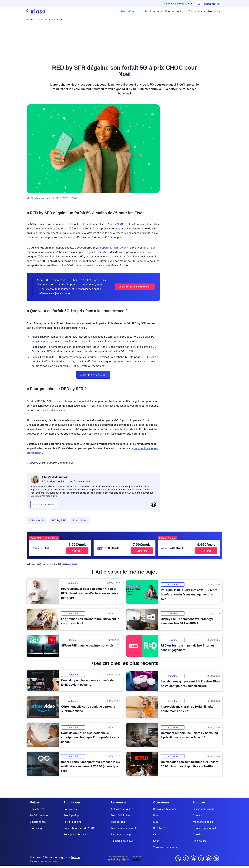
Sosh (156, 841)
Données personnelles (206, 828)
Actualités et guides (123, 809)
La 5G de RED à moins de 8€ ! (135, 287)
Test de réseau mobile (124, 828)
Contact (197, 815)
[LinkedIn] (153, 504)
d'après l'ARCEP (116, 224)
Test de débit (119, 822)
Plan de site (200, 841)
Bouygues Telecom (165, 809)
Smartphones (38, 822)
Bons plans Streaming (77, 834)
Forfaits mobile (39, 815)
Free (156, 815)
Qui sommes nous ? (204, 809)
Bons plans (80, 520)
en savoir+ (74, 564)
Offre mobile (37, 520)
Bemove (76, 857)
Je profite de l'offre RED (93, 375)
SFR (156, 822)
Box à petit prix (73, 815)
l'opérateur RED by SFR (114, 248)
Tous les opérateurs (165, 847)
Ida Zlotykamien (35, 198)
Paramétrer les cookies (44, 861)
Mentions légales (203, 822)
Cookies (198, 834)
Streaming (36, 828)
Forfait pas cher (73, 822)
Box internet (37, 809)
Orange (158, 834)
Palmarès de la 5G (122, 841)
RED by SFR (58, 520)
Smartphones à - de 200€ (79, 828)
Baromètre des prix (122, 834)
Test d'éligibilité (120, 815)
